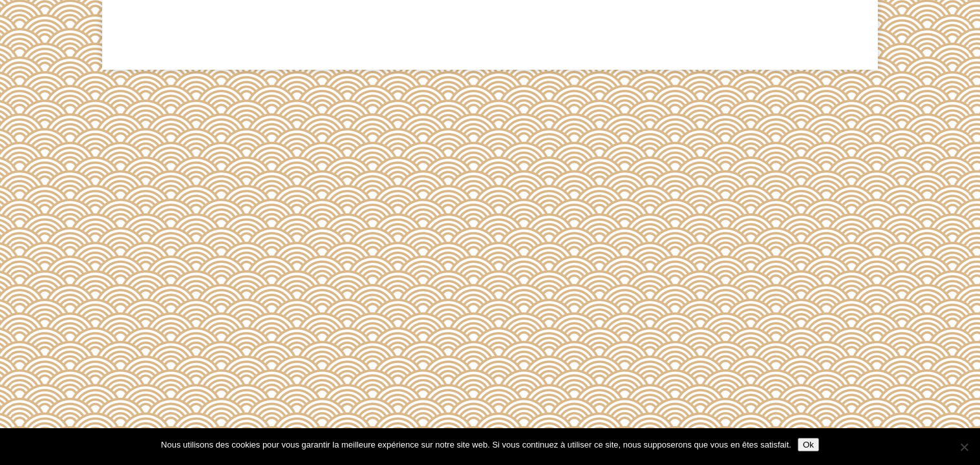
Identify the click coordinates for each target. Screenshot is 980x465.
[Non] (964, 447)
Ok (808, 445)
